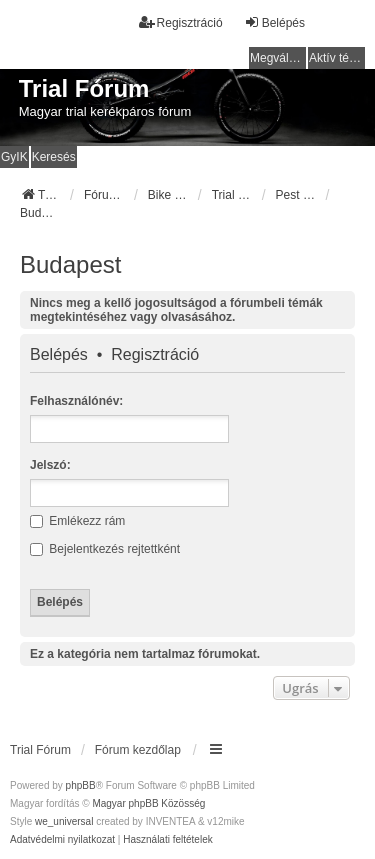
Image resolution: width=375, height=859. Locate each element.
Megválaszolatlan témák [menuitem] (278, 58)
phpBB (81, 785)
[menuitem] (62, 840)
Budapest (70, 264)
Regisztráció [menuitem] (181, 22)
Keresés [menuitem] (54, 157)
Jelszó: (50, 465)
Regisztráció (155, 355)
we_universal (64, 821)
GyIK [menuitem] (14, 157)
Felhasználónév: (76, 401)
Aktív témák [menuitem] (337, 58)
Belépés (59, 355)
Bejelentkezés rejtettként (105, 549)
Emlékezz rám (77, 521)
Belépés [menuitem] (274, 22)
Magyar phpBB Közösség (148, 803)
